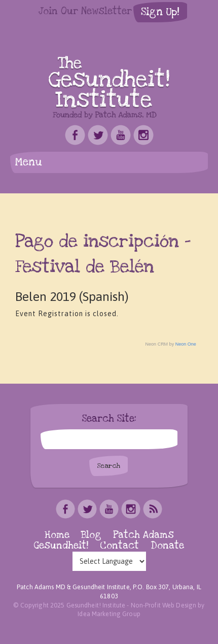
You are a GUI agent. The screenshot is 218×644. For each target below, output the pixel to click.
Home (57, 535)
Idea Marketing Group (109, 614)
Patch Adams (143, 535)
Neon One (186, 344)
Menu (29, 162)
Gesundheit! (61, 546)
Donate (167, 546)
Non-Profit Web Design (164, 605)
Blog (91, 535)
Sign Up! (160, 12)
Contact (119, 546)
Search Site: (109, 419)
